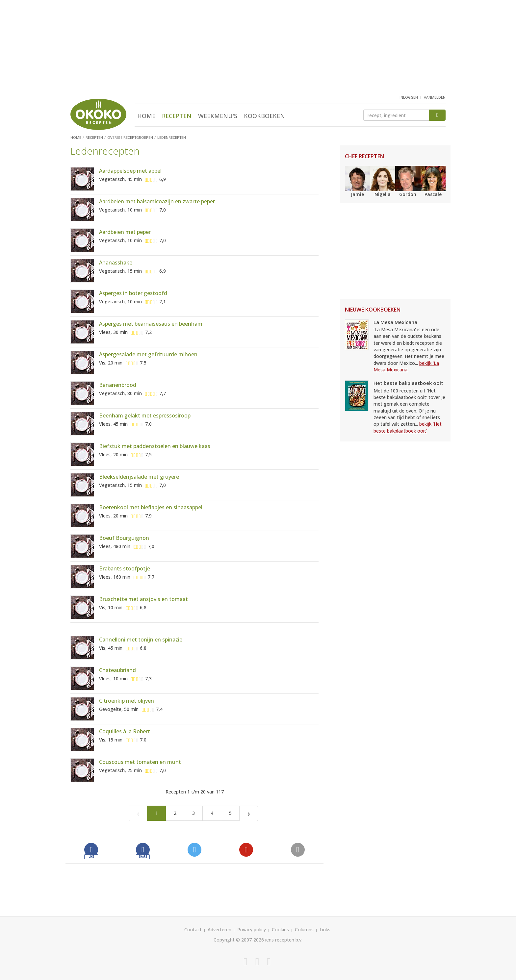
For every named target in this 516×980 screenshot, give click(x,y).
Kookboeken (264, 116)
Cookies (280, 930)
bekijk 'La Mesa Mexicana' (406, 366)
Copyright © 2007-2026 (239, 940)
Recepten (177, 116)
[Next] (249, 813)
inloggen (409, 97)
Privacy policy (252, 930)
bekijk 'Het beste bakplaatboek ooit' (408, 427)
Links (325, 930)
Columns (304, 930)
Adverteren (219, 930)
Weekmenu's (218, 116)
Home (146, 116)
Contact (193, 930)
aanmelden (435, 97)
